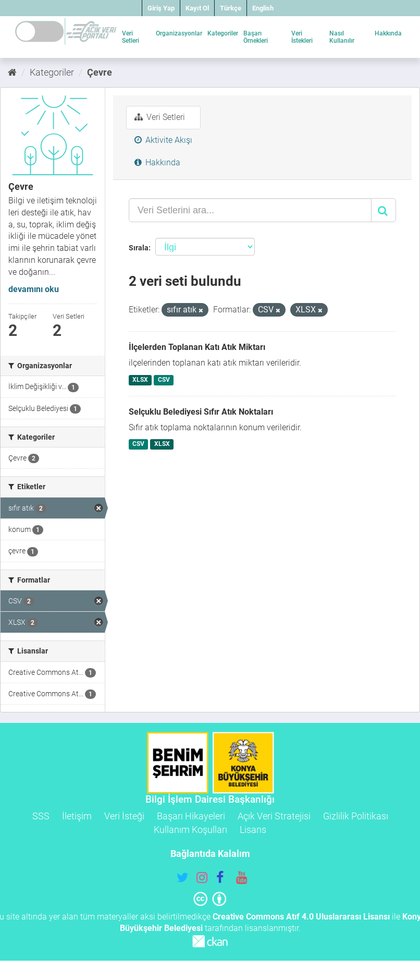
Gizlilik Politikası (356, 816)
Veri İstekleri (302, 37)
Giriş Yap (161, 8)
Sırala (139, 248)
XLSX (140, 380)
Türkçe (231, 8)
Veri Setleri (131, 37)
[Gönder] (384, 210)
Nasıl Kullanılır (342, 37)
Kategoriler (223, 33)
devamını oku (34, 289)
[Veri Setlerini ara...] (250, 210)
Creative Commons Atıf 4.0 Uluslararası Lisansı (301, 917)
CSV (164, 380)
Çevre (100, 72)
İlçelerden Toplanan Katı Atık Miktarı (197, 347)
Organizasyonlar (179, 33)
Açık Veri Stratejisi (274, 816)
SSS (41, 816)
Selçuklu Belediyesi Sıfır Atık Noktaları (201, 412)
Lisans (253, 830)
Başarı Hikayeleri (191, 816)
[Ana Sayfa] (12, 72)
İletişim (77, 816)
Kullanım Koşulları (190, 830)
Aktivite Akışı (163, 140)
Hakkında (388, 33)
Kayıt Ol (197, 8)
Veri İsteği (124, 816)
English (263, 8)
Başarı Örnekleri (256, 37)
